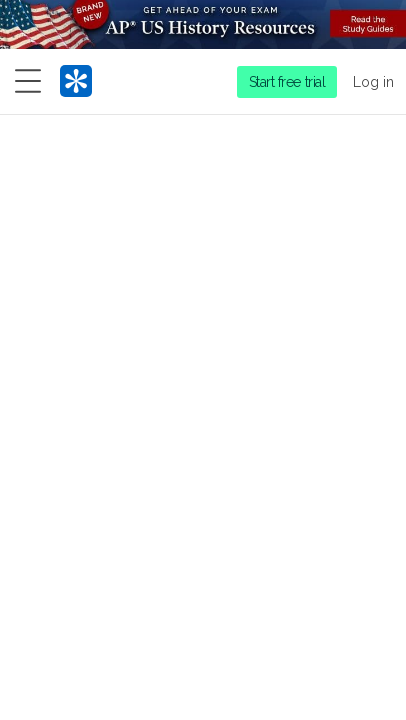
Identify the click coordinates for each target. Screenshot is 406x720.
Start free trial (287, 82)
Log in (373, 82)
